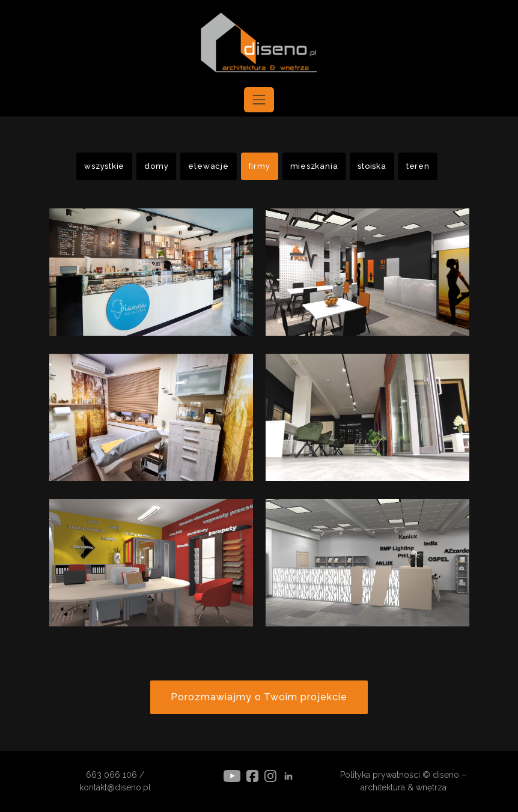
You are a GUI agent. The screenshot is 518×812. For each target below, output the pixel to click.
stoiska (372, 166)
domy (156, 166)
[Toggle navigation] (259, 100)
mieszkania (314, 166)
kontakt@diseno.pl (115, 787)
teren (418, 166)
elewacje (208, 166)
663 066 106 (111, 775)
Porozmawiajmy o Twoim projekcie (259, 697)
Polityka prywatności (380, 775)
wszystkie (104, 166)
